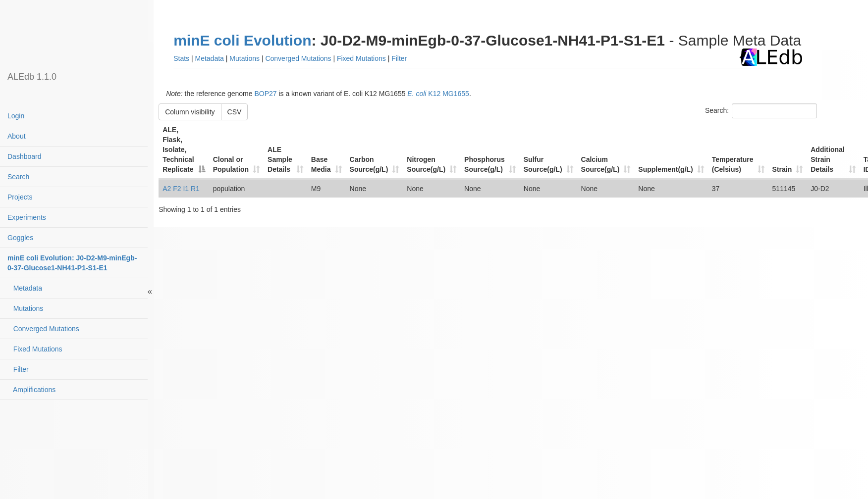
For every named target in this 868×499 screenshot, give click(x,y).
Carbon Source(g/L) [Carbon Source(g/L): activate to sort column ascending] (369, 164)
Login (16, 116)
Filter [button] (399, 58)
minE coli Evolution (242, 40)
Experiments (27, 217)
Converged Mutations (43, 329)
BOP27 (265, 94)
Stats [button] (181, 58)
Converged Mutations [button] (298, 58)
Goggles (20, 238)
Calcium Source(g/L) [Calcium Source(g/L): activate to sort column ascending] (600, 164)
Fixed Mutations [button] (361, 58)
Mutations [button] (244, 58)
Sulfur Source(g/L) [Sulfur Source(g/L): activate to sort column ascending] (543, 164)
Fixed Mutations (35, 349)
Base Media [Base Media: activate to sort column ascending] (321, 164)
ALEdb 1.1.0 (32, 77)
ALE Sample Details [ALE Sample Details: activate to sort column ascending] (280, 159)
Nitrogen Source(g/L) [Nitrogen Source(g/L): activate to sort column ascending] (426, 164)
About (17, 136)
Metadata (25, 288)
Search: (761, 111)
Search (18, 177)
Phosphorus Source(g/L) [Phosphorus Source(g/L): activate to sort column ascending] (485, 164)
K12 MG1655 (438, 94)
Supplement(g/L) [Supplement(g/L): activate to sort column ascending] (665, 169)
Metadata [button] (210, 58)
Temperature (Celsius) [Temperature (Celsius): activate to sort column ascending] (733, 164)
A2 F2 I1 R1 (181, 189)
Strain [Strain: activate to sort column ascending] (782, 169)
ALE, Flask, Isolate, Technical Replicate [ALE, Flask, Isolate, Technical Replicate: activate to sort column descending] (178, 150)
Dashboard (25, 156)
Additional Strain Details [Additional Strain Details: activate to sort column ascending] (827, 159)
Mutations (25, 308)
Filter (18, 369)
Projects (20, 197)
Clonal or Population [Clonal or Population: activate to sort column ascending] (231, 164)
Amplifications (31, 390)
